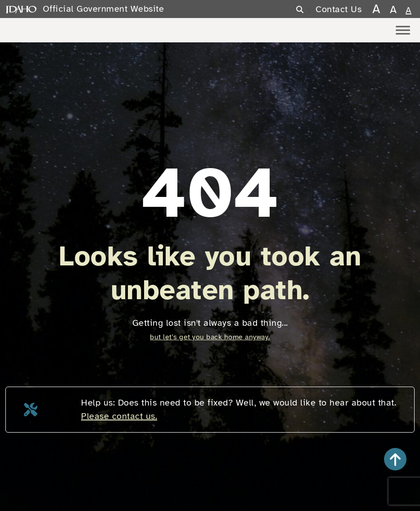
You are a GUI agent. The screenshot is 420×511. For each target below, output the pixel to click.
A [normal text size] (409, 10)
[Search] (305, 10)
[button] (395, 459)
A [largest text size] (376, 9)
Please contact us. (119, 416)
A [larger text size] (393, 9)
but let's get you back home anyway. (210, 337)
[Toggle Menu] (403, 30)
